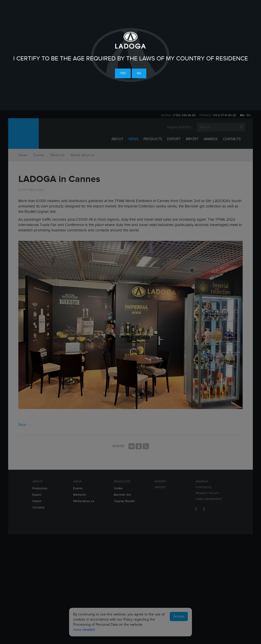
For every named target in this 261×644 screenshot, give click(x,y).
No (139, 73)
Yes (123, 73)
